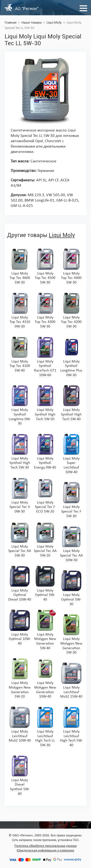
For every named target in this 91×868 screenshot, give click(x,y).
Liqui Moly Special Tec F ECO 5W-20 (45, 495)
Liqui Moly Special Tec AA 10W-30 (71, 544)
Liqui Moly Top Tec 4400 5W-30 (71, 266)
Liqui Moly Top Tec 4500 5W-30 (45, 266)
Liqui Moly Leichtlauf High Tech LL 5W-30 (45, 727)
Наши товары (32, 23)
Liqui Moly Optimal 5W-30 (71, 588)
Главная (11, 23)
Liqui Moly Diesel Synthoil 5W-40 (20, 775)
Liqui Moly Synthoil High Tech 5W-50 (45, 403)
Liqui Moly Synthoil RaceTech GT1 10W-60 (45, 357)
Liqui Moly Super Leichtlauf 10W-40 (71, 454)
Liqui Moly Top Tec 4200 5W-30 (71, 310)
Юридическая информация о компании (45, 851)
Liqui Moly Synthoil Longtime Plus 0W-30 (71, 357)
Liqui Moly (54, 23)
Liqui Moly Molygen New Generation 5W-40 (45, 630)
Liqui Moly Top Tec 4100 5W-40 (20, 354)
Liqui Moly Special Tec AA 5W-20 (45, 539)
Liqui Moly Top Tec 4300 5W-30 (45, 310)
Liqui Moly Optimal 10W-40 (20, 627)
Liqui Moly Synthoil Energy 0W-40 (45, 451)
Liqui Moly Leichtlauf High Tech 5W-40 (71, 727)
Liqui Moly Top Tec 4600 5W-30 (20, 266)
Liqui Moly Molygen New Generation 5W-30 (71, 634)
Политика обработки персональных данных (45, 846)
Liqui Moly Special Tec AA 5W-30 (20, 539)
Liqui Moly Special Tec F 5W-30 (71, 500)
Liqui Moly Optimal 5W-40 (45, 583)
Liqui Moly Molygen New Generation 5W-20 (20, 678)
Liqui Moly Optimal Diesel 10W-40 (20, 583)
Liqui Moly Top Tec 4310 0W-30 (20, 310)
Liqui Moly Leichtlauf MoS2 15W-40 (71, 680)
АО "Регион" (27, 9)
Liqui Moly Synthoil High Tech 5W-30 (20, 451)
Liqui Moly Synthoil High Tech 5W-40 (71, 403)
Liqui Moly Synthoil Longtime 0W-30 (20, 405)
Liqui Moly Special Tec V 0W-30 (20, 495)
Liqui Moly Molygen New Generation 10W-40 (45, 678)
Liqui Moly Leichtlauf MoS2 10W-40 (20, 724)
